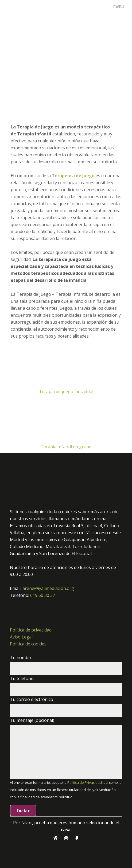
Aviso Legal (21, 637)
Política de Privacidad (85, 782)
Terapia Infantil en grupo (66, 447)
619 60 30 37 (43, 595)
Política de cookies (28, 644)
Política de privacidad (31, 630)
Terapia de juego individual (66, 391)
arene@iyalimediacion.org (48, 588)
